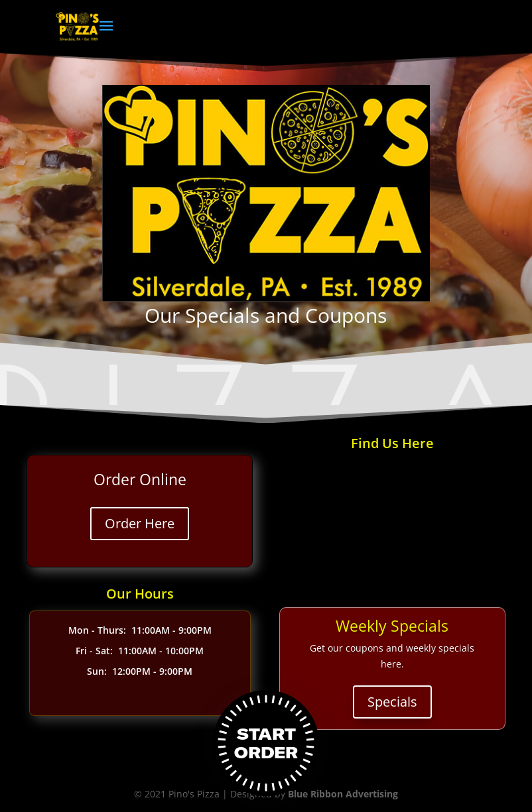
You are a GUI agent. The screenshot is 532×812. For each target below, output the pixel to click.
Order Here (140, 523)
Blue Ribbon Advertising (343, 794)
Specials (392, 702)
